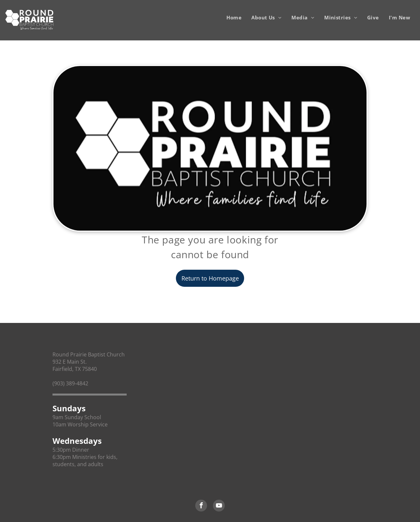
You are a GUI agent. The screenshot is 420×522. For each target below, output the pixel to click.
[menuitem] (234, 17)
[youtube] (219, 506)
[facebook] (201, 506)
